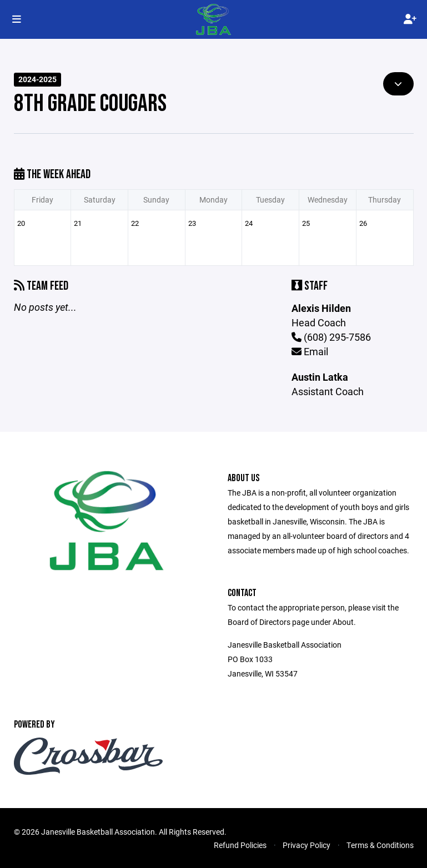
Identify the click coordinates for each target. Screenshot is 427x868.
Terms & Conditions (380, 845)
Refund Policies (240, 845)
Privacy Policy (307, 845)
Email (310, 351)
